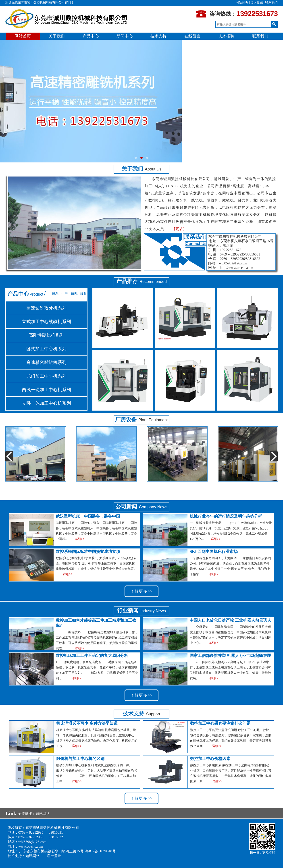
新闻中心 (125, 36)
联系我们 (271, 3)
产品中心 (91, 36)
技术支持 (158, 36)
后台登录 (54, 856)
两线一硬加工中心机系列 (46, 390)
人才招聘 (226, 36)
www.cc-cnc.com (31, 846)
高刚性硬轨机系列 (46, 335)
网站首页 (242, 3)
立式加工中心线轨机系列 (46, 322)
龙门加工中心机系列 (46, 376)
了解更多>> (142, 591)
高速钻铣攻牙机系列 (46, 308)
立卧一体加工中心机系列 (46, 403)
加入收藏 (257, 3)
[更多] (179, 229)
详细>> (80, 539)
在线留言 (192, 36)
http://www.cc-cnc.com (236, 268)
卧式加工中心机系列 (46, 349)
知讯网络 (43, 814)
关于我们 (57, 36)
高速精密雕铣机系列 (46, 362)
